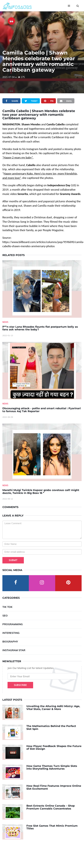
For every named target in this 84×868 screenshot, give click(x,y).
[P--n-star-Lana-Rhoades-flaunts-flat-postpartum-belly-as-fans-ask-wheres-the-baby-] (42, 289)
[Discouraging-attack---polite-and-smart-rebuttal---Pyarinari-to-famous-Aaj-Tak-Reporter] (42, 371)
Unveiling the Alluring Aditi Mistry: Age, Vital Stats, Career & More (53, 708)
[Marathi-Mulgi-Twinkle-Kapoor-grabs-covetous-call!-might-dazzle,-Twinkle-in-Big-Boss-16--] (42, 452)
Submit (13, 560)
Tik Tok (7, 607)
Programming (13, 624)
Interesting (11, 633)
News (5, 322)
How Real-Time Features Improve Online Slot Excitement (54, 787)
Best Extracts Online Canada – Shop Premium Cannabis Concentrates (51, 807)
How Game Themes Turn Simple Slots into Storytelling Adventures (52, 767)
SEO (5, 616)
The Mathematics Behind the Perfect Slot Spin (51, 728)
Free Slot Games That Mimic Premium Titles (52, 827)
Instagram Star (14, 650)
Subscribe (20, 685)
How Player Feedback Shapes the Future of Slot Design (54, 748)
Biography (10, 642)
